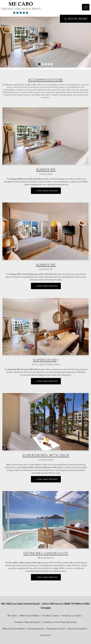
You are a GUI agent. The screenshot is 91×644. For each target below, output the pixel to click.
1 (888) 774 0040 (71, 604)
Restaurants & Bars (56, 629)
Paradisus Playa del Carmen (27, 622)
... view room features (46, 190)
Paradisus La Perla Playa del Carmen (60, 622)
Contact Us (45, 635)
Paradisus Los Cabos (71, 616)
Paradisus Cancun (51, 616)
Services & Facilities (77, 629)
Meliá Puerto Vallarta (30, 616)
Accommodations (36, 629)
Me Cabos (12, 616)
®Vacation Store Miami (14, 629)
